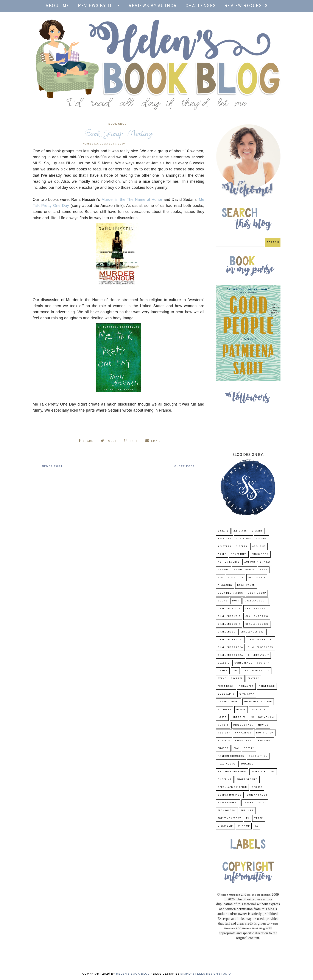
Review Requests (246, 6)
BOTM (236, 601)
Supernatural (228, 803)
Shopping (225, 779)
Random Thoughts (231, 756)
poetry (249, 748)
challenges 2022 (230, 640)
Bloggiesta (257, 578)
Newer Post (53, 466)
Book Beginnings (230, 593)
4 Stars (261, 539)
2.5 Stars (240, 531)
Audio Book (260, 554)
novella (224, 741)
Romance (247, 764)
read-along (227, 764)
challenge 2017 (229, 616)
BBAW (264, 570)
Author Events (229, 562)
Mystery (224, 733)
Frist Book (267, 686)
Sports (257, 787)
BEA (220, 578)
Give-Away (247, 694)
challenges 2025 (260, 647)
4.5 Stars (225, 547)
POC (236, 748)
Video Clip (225, 826)
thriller (247, 811)
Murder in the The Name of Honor (132, 200)
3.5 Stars (225, 539)
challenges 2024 (230, 647)
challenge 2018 (257, 616)
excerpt (237, 679)
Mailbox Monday (263, 717)
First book (226, 686)
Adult (222, 554)
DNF (235, 671)
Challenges (201, 6)
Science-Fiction (263, 772)
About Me (57, 6)
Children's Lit (258, 655)
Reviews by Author (153, 6)
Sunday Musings (230, 795)
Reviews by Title (99, 6)
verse (259, 818)
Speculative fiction (232, 787)
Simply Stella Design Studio (206, 974)
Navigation (243, 733)
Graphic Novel (229, 702)
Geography (226, 694)
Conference (243, 663)
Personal (265, 741)
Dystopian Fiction (256, 671)
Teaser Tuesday (255, 803)
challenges (227, 632)
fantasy (253, 679)
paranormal (244, 741)
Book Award (246, 585)
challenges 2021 (253, 632)
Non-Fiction (265, 733)
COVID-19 (263, 663)
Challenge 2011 (255, 601)
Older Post (184, 466)
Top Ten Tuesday (230, 818)
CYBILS (223, 671)
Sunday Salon (257, 795)
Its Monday (259, 710)
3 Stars (258, 531)
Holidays (225, 710)
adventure (239, 554)
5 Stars (242, 547)
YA (256, 826)
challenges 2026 (230, 655)
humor (241, 710)
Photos (223, 748)
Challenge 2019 (229, 624)
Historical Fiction (258, 702)
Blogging (225, 585)
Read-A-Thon (258, 756)
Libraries (239, 717)
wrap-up (244, 826)
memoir (223, 725)
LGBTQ (222, 717)
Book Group (118, 124)
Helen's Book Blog (133, 974)
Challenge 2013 (257, 609)
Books (223, 601)
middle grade (243, 725)
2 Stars (223, 531)
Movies (263, 725)
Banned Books (244, 570)
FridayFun (246, 686)
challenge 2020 (257, 624)
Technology (227, 811)
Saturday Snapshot (232, 772)
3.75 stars (244, 539)
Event (222, 679)
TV (248, 818)
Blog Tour (236, 578)
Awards (223, 570)
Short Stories (247, 779)
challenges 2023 (260, 640)
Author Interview (257, 562)
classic (224, 663)
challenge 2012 (229, 609)
